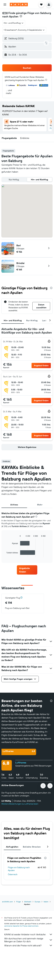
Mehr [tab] (40, 505)
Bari (19, 245)
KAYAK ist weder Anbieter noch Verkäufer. (28, 934)
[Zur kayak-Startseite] (19, 5)
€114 (5, 13)
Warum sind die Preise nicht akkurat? (28, 945)
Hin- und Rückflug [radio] (39, 180)
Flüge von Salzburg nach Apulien (19, 869)
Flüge (19, 902)
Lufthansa (21, 763)
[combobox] (14, 23)
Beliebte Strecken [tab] (32, 847)
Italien (46, 902)
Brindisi (20, 263)
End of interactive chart (5, 555)
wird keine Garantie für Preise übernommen (21, 926)
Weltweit (28, 902)
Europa (37, 902)
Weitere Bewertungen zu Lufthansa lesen (20, 804)
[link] (27, 570)
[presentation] (21, 16)
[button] (5, 5)
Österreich (13, 874)
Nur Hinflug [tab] (32, 320)
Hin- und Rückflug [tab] (13, 320)
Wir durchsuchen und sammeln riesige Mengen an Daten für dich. (28, 940)
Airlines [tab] (14, 505)
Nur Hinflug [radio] (14, 180)
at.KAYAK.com (7, 902)
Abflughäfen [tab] (12, 847)
